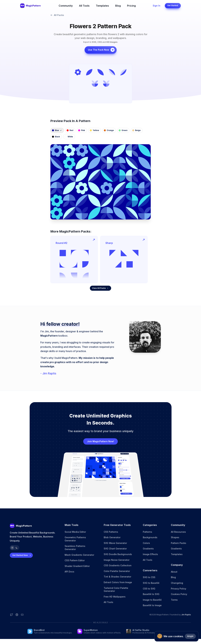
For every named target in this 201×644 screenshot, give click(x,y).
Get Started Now (22, 555)
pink (82, 130)
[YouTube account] (22, 615)
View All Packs (100, 288)
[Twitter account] (12, 615)
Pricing (131, 6)
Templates (102, 6)
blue (57, 130)
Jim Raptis (186, 615)
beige (136, 130)
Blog (118, 6)
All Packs (57, 15)
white (69, 137)
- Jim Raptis (48, 373)
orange (109, 130)
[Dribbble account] (17, 615)
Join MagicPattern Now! (100, 441)
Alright (190, 636)
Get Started (173, 5)
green (123, 130)
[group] (101, 84)
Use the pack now (102, 50)
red (70, 130)
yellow (94, 130)
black (56, 137)
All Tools (84, 6)
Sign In (157, 6)
